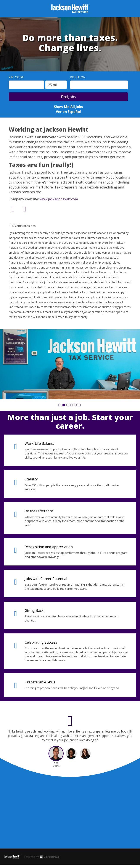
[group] (70, 364)
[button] (60, 405)
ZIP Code (16, 77)
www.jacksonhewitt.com (59, 199)
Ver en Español (68, 112)
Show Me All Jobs (68, 107)
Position (78, 77)
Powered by (42, 857)
